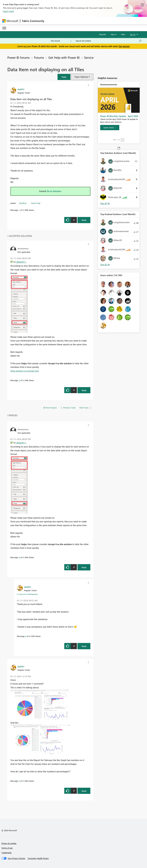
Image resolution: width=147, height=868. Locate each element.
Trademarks (7, 853)
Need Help (36, 203)
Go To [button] (133, 34)
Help (123, 34)
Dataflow (23, 203)
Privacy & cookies (9, 843)
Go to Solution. (54, 191)
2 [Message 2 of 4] (19, 781)
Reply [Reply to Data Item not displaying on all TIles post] (84, 220)
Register (103, 34)
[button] (64, 77)
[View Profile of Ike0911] (21, 89)
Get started (124, 46)
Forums (39, 57)
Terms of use (7, 848)
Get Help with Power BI (64, 57)
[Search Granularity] (61, 41)
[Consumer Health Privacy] (38, 858)
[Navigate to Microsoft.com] (10, 21)
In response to (27, 594)
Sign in (114, 34)
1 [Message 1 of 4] (19, 210)
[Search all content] (109, 41)
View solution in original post (25, 371)
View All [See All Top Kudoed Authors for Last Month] (105, 265)
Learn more (8, 11)
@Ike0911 (21, 262)
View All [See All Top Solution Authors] (105, 203)
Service (89, 57)
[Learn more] (110, 128)
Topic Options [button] (81, 77)
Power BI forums (18, 57)
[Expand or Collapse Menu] (4, 28)
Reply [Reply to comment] (84, 390)
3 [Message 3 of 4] (19, 380)
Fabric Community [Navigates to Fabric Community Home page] (33, 21)
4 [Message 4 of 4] (26, 636)
